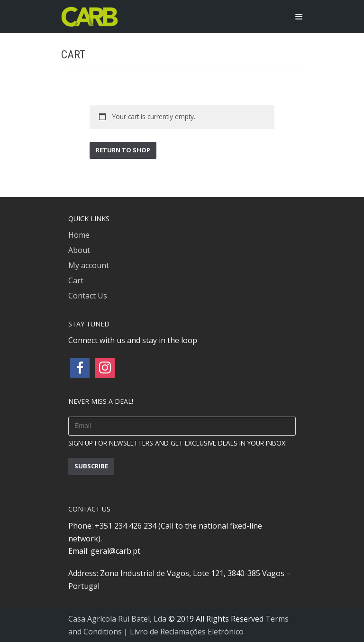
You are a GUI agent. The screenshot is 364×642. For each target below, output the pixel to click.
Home (79, 235)
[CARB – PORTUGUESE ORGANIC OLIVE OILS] (90, 17)
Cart (76, 280)
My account (89, 265)
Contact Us (88, 296)
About (79, 250)
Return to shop (123, 150)
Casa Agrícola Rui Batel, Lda (117, 619)
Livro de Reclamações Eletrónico (187, 632)
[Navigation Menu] (299, 17)
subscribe (91, 466)
